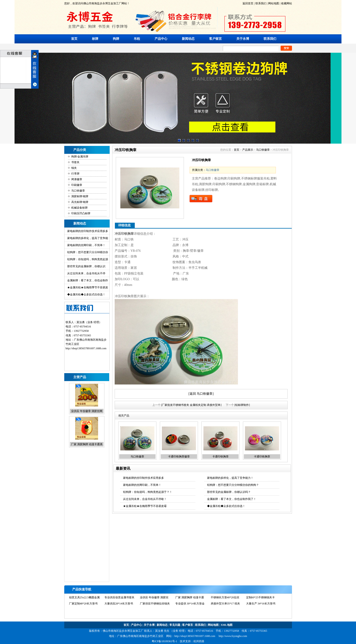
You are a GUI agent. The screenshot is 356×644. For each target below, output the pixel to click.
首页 (74, 39)
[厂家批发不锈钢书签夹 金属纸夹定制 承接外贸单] (191, 405)
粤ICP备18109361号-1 (164, 641)
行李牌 (75, 174)
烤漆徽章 (77, 179)
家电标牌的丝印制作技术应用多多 (88, 231)
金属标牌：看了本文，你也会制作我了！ (232, 499)
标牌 (95, 39)
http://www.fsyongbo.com (233, 636)
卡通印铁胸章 (220, 457)
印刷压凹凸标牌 (81, 213)
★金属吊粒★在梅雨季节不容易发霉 (145, 506)
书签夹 (75, 162)
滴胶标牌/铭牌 (80, 196)
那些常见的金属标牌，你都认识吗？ (229, 492)
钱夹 (74, 168)
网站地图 (274, 3)
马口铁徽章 (78, 191)
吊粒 (137, 39)
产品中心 (161, 39)
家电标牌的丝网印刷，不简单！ (86, 245)
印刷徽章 (77, 185)
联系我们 (261, 3)
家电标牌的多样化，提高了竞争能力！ (230, 478)
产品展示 (248, 150)
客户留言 (215, 39)
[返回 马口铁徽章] (201, 394)
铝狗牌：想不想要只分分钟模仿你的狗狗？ (233, 485)
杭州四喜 (199, 641)
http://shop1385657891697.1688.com (195, 636)
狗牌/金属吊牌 (80, 157)
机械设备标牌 (79, 208)
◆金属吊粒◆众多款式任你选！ (86, 295)
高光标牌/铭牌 (80, 202)
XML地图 (227, 625)
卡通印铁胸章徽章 (179, 457)
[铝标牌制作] (242, 405)
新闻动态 (188, 39)
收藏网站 (286, 3)
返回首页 (248, 3)
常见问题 (175, 625)
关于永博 (243, 39)
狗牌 (116, 39)
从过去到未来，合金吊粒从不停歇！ (145, 499)
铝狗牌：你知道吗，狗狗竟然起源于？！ (148, 492)
